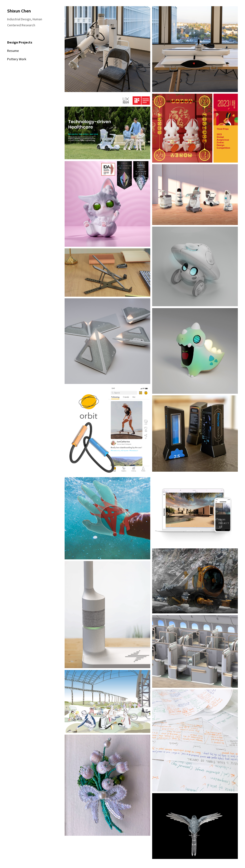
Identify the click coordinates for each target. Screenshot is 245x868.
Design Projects (20, 42)
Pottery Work (17, 59)
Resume (13, 51)
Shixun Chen (19, 11)
